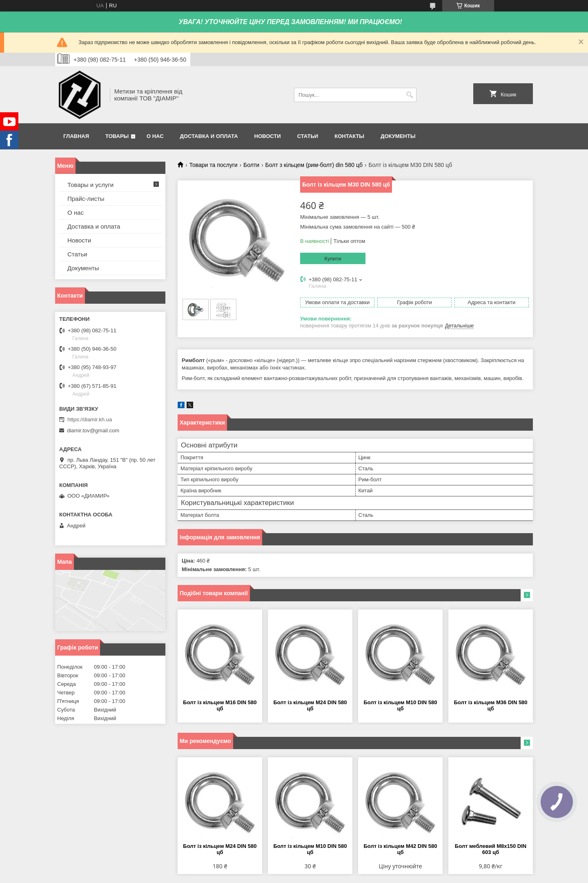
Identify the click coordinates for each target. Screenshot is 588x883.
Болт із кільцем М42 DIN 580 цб (400, 849)
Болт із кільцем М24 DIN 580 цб (310, 705)
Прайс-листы (86, 199)
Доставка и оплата (209, 136)
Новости (268, 136)
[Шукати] (409, 95)
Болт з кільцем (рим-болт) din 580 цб (314, 165)
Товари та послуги (213, 165)
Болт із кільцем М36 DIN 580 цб (490, 705)
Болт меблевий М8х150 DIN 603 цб (491, 849)
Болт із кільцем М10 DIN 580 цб (400, 705)
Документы (398, 136)
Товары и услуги (90, 185)
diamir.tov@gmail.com (93, 430)
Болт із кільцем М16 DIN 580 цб (220, 705)
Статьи (308, 136)
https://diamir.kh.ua (90, 419)
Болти (251, 165)
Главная (76, 136)
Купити (333, 259)
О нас (155, 136)
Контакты (349, 136)
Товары (117, 136)
